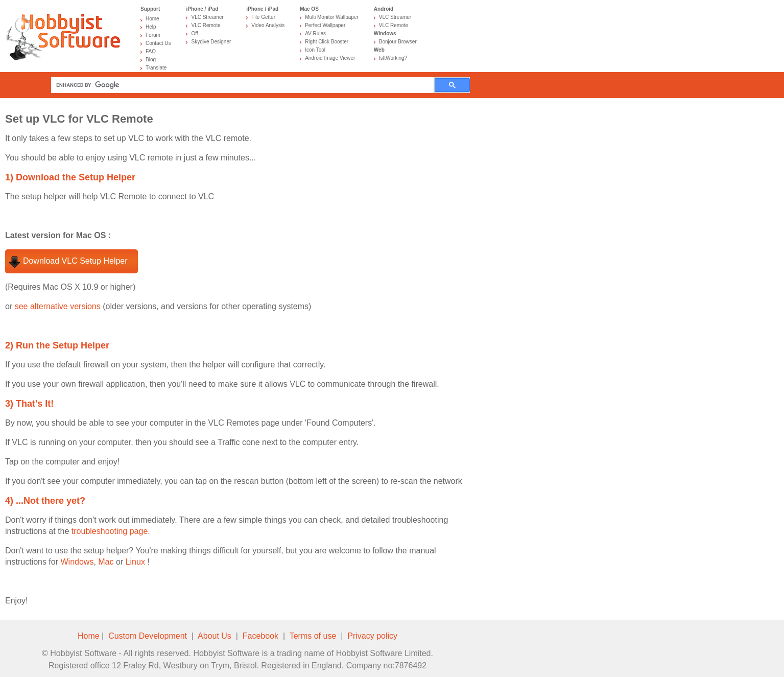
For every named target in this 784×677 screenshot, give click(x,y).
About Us (215, 636)
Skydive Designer (211, 42)
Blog (151, 60)
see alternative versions (58, 306)
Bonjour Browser (398, 42)
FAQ (151, 51)
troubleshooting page (110, 531)
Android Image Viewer (330, 58)
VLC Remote (206, 25)
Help (151, 27)
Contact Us (158, 43)
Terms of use (313, 636)
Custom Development (148, 636)
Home (152, 19)
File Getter (263, 17)
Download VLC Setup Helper (75, 261)
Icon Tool (315, 50)
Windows (77, 562)
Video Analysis (268, 25)
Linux (135, 562)
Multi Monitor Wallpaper (332, 17)
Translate (156, 68)
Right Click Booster (327, 42)
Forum (153, 35)
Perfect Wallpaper (325, 25)
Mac (106, 562)
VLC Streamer (207, 17)
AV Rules (315, 33)
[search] (245, 85)
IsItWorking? (393, 58)
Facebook (260, 636)
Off (194, 33)
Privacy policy (372, 636)
